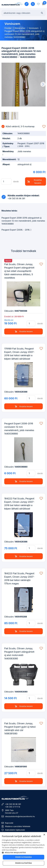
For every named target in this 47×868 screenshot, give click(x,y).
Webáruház (20, 28)
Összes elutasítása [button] (24, 863)
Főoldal (8, 28)
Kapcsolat (9, 823)
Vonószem (34, 28)
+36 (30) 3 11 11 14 (13, 807)
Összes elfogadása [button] (24, 857)
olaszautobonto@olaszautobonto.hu (20, 816)
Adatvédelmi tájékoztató (15, 830)
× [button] (44, 835)
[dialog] (23, 850)
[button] (43, 84)
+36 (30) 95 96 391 (13, 804)
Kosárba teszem (34, 181)
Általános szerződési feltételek (18, 826)
